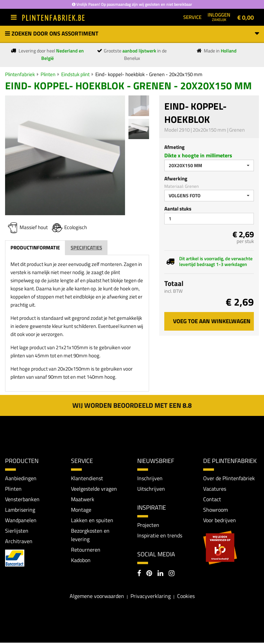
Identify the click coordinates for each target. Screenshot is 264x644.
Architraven (19, 542)
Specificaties (86, 248)
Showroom (215, 510)
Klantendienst (87, 478)
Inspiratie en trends (160, 536)
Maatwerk (83, 499)
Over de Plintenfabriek (229, 478)
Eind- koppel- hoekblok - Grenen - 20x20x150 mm (149, 74)
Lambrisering (20, 510)
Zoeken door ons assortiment (132, 34)
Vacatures (215, 489)
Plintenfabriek (20, 74)
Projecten (148, 525)
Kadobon (81, 562)
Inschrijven (150, 478)
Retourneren (86, 551)
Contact (212, 499)
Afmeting (174, 147)
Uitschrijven (151, 489)
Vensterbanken (22, 499)
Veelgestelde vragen (94, 489)
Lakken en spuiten (92, 521)
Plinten (48, 74)
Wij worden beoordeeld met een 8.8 (132, 405)
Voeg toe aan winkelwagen (212, 321)
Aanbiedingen (21, 478)
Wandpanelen (21, 521)
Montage (81, 510)
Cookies (186, 597)
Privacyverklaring (151, 597)
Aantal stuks (178, 209)
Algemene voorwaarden (97, 597)
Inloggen (219, 17)
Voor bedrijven (220, 521)
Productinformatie (35, 248)
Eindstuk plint (75, 74)
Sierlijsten (17, 532)
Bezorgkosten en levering (90, 536)
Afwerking (176, 179)
